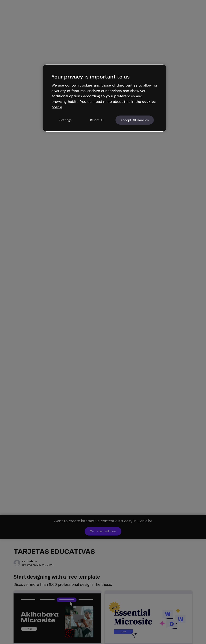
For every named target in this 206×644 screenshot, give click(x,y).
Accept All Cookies (135, 120)
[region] (104, 98)
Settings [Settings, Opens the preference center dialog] (66, 120)
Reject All (97, 120)
